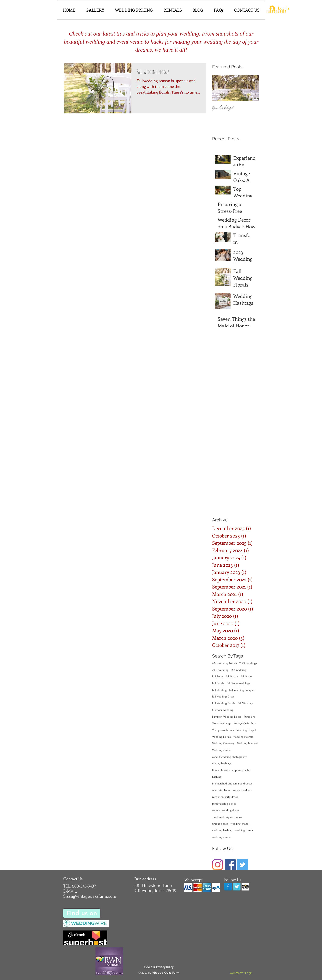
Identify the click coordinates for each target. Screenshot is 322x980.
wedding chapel (240, 824)
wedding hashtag (222, 830)
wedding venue (221, 837)
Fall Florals (218, 683)
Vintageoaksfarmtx (223, 730)
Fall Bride (246, 676)
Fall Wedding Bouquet (242, 690)
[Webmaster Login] (241, 973)
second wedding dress (226, 810)
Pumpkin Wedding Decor (227, 717)
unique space (220, 824)
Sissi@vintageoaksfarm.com (90, 896)
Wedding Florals (221, 737)
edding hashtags (222, 763)
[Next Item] (252, 89)
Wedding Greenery (223, 743)
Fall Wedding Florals (224, 703)
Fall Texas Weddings (238, 683)
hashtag (217, 777)
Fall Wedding (219, 690)
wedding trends (244, 830)
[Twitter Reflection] (237, 887)
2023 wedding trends (225, 663)
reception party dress (225, 797)
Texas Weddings (222, 723)
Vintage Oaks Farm (245, 723)
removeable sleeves (224, 804)
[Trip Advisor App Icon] (245, 887)
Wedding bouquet (247, 743)
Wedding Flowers (243, 737)
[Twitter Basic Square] (243, 865)
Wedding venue (221, 750)
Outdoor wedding (223, 710)
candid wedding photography (229, 757)
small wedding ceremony (227, 817)
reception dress (243, 790)
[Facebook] (230, 865)
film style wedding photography (231, 770)
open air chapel (221, 790)
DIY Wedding (238, 670)
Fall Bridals (232, 676)
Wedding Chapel (246, 730)
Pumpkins (250, 717)
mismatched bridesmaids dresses (232, 784)
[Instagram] (218, 865)
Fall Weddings (246, 703)
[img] (188, 887)
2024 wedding (220, 670)
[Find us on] (82, 913)
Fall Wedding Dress (223, 697)
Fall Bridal (218, 676)
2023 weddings (248, 663)
